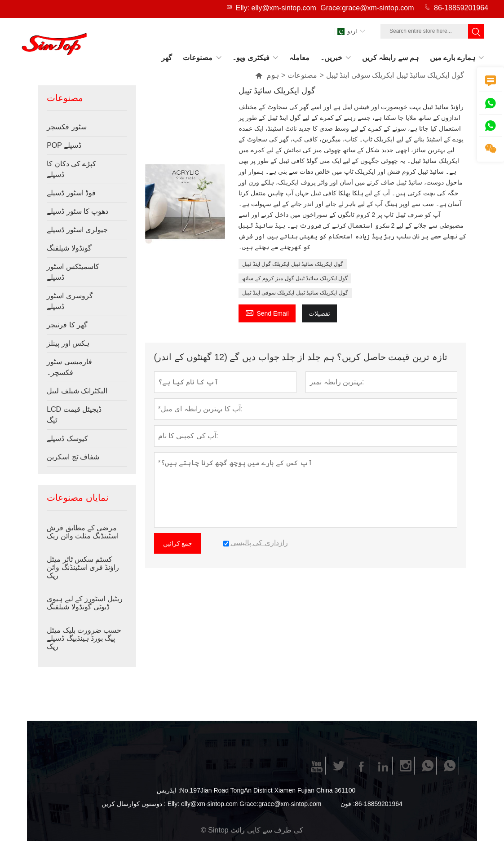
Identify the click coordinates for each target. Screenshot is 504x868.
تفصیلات (319, 313)
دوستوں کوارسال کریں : (134, 804)
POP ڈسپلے (64, 145)
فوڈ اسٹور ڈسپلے (71, 193)
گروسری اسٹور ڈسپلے (70, 301)
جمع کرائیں (178, 543)
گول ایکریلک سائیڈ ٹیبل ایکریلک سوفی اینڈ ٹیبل (295, 293)
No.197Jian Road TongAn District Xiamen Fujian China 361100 (268, 790)
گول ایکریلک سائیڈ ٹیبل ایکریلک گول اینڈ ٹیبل (292, 264)
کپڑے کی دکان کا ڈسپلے (71, 169)
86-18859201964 (461, 8)
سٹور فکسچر (66, 127)
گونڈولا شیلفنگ (69, 248)
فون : (348, 804)
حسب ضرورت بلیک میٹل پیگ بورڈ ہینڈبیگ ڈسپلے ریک (84, 638)
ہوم (273, 75)
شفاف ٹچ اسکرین (73, 457)
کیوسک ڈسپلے (67, 438)
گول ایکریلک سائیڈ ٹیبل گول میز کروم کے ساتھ (295, 278)
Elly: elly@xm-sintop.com (276, 8)
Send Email (267, 312)
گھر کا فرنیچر (67, 325)
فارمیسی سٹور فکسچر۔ (69, 367)
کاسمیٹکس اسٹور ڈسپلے (73, 272)
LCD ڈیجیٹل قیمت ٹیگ (74, 415)
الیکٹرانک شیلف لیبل (77, 391)
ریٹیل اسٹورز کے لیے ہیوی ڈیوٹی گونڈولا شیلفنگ (85, 603)
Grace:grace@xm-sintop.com (367, 8)
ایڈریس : (168, 790)
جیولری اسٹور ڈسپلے (77, 230)
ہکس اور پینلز (68, 343)
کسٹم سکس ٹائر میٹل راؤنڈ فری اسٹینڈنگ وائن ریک (83, 567)
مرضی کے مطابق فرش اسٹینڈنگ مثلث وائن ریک (83, 532)
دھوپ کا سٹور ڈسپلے (77, 211)
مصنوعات (302, 75)
